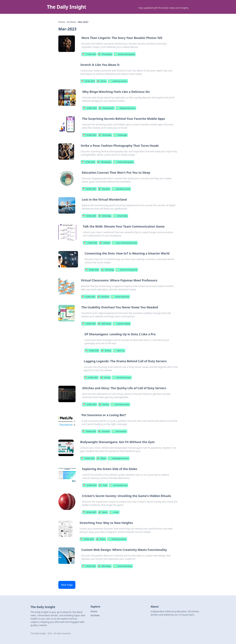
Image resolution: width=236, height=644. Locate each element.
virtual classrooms (120, 297)
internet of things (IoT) (127, 270)
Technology (105, 135)
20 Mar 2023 (90, 485)
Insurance (104, 431)
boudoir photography (125, 54)
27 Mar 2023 (88, 162)
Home (62, 22)
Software (105, 243)
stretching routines (118, 81)
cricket (114, 512)
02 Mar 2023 (90, 135)
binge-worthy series (126, 108)
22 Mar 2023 (88, 81)
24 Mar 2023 (89, 216)
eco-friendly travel (118, 485)
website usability (122, 324)
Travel (103, 485)
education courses (121, 189)
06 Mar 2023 (89, 566)
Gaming (106, 351)
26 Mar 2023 (88, 297)
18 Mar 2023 (92, 351)
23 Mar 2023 (90, 243)
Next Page (67, 585)
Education (104, 189)
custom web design (123, 566)
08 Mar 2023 (89, 512)
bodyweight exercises (118, 458)
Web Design (104, 324)
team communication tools (125, 243)
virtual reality (120, 216)
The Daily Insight (66, 7)
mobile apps (120, 135)
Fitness (102, 81)
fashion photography (124, 162)
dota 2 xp (119, 351)
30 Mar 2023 (91, 378)
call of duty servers (122, 378)
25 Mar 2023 (90, 108)
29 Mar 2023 (90, 404)
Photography (105, 54)
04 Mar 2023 (89, 189)
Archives (71, 22)
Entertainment (106, 108)
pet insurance (119, 431)
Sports (103, 512)
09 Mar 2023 (92, 270)
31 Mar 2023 (89, 54)
